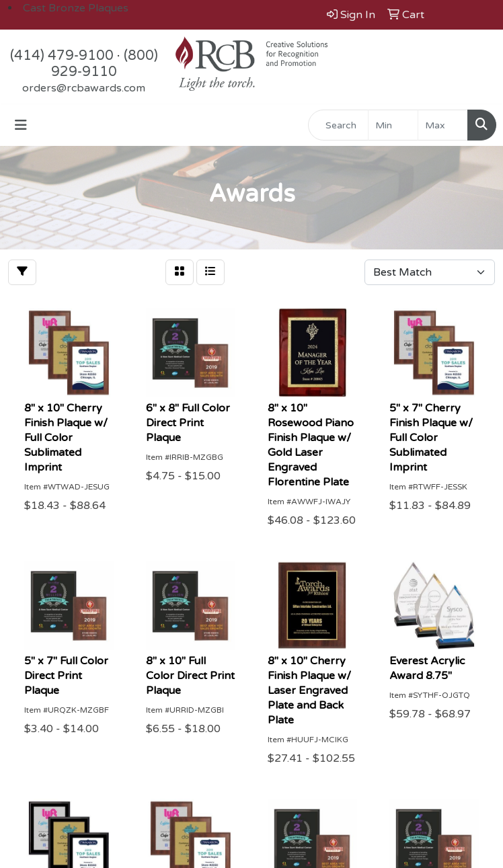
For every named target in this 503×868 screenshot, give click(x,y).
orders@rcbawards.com (84, 88)
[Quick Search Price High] (443, 125)
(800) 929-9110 (105, 64)
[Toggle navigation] (21, 125)
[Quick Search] (338, 125)
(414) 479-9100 (62, 56)
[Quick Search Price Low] (393, 125)
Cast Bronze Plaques (76, 8)
